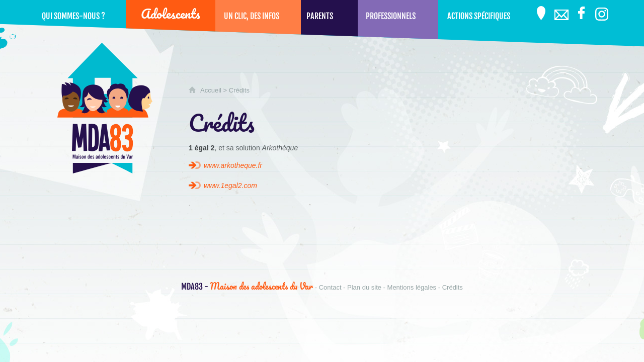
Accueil (211, 90)
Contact (330, 287)
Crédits (453, 287)
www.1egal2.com (230, 186)
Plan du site (364, 287)
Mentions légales (412, 287)
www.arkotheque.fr (233, 165)
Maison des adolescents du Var (247, 286)
